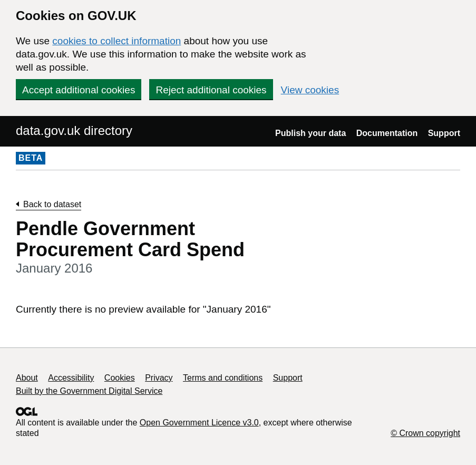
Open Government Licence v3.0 (199, 423)
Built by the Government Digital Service (89, 391)
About (27, 378)
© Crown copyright (425, 433)
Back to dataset (52, 204)
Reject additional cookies (211, 90)
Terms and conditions (223, 378)
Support (444, 133)
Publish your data (310, 133)
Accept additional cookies (79, 90)
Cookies (120, 378)
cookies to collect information (116, 41)
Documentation (387, 133)
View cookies (310, 90)
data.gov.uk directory (74, 130)
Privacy (159, 378)
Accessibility (71, 378)
